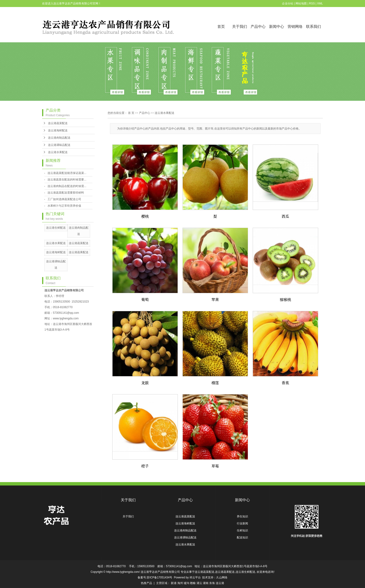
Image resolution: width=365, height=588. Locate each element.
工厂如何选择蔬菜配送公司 (64, 199)
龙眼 (145, 383)
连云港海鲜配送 (58, 130)
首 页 (131, 113)
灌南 (206, 583)
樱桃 (145, 216)
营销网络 (295, 27)
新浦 (174, 583)
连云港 (220, 583)
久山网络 (222, 577)
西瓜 (285, 216)
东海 (212, 583)
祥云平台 (195, 577)
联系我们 (314, 27)
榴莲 (215, 383)
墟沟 (186, 583)
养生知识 (242, 516)
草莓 (215, 466)
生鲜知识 (242, 530)
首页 (221, 27)
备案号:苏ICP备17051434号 (155, 577)
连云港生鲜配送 (56, 228)
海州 (180, 583)
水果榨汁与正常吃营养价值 (64, 206)
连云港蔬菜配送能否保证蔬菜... (67, 173)
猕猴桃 (285, 300)
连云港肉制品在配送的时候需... (67, 186)
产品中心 (258, 27)
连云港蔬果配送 (79, 252)
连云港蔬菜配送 (58, 123)
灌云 (199, 583)
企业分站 (288, 4)
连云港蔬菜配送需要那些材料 (66, 193)
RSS (312, 4)
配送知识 (242, 537)
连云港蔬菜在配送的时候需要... (67, 180)
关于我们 (240, 27)
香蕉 (285, 383)
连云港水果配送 (58, 152)
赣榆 (193, 583)
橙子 (145, 466)
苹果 (215, 300)
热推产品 (146, 583)
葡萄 (145, 300)
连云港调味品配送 (59, 145)
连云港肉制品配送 (59, 138)
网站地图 (301, 4)
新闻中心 (277, 27)
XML (320, 4)
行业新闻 (242, 523)
